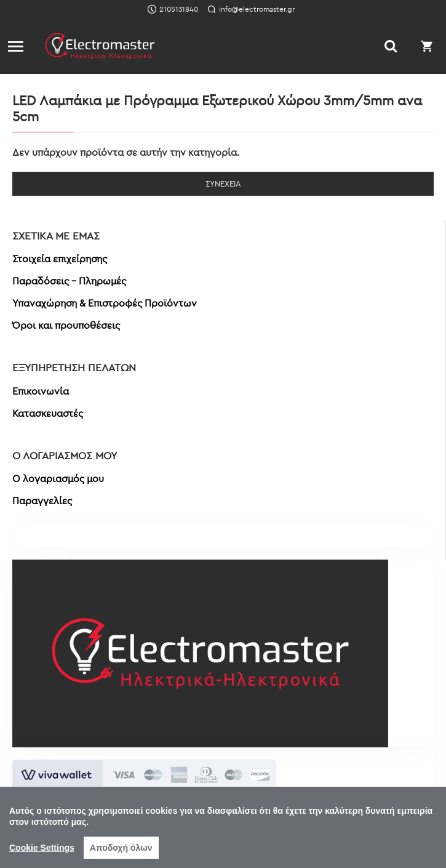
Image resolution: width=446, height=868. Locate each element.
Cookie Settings (42, 848)
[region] (223, 827)
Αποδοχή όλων (121, 848)
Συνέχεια (223, 183)
